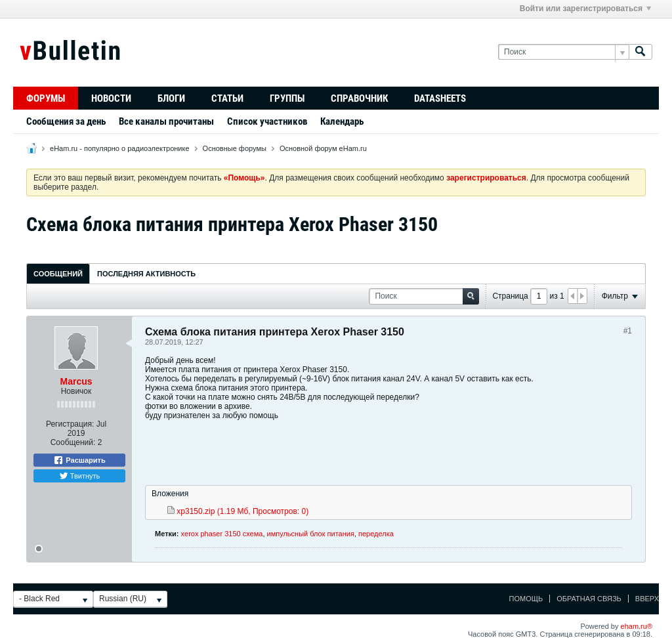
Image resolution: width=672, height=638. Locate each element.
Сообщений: (73, 442)
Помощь (526, 599)
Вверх (647, 599)
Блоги (171, 98)
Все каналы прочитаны (166, 121)
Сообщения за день (66, 121)
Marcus (76, 381)
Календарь (342, 121)
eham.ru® (637, 626)
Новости (111, 98)
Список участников (267, 121)
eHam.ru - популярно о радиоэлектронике (119, 148)
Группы (287, 98)
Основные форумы (235, 148)
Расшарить (79, 460)
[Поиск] (563, 52)
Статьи (227, 98)
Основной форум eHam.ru (323, 148)
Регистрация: (70, 424)
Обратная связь (589, 599)
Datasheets (440, 98)
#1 (628, 331)
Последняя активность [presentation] (146, 274)
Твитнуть (80, 476)
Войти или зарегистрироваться (585, 9)
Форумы (46, 98)
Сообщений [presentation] (58, 274)
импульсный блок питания (311, 534)
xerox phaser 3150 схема (222, 534)
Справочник (359, 98)
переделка (376, 534)
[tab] (58, 273)
